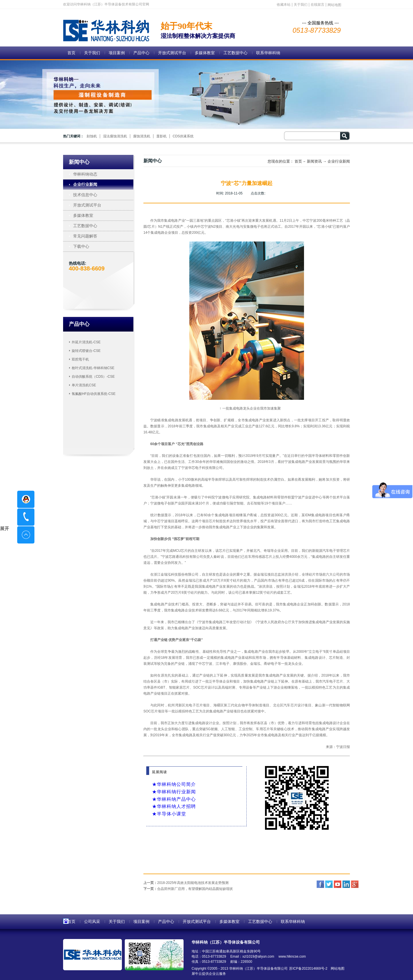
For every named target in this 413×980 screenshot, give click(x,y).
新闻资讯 (314, 161)
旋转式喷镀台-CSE (86, 351)
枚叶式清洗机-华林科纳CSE (93, 368)
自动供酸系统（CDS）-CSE (93, 377)
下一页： (188, 889)
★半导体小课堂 (169, 814)
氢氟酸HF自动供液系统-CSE (94, 394)
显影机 (161, 136)
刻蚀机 (92, 136)
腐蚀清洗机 (142, 136)
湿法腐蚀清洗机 (115, 136)
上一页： (186, 883)
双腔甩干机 (80, 359)
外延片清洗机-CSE (86, 342)
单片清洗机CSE (84, 385)
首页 (71, 53)
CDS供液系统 (183, 136)
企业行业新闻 (339, 161)
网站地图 (337, 969)
